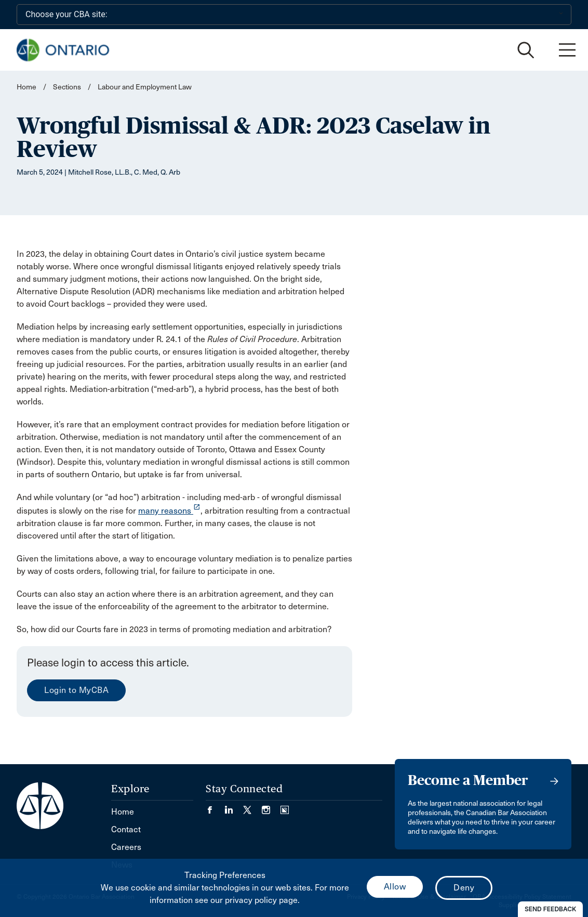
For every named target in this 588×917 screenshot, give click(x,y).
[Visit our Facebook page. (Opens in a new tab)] (215, 807)
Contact (126, 829)
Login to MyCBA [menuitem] (76, 690)
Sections (68, 87)
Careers (126, 847)
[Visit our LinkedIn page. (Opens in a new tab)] (234, 807)
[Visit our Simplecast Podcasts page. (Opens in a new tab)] (285, 807)
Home (26, 87)
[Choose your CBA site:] (294, 15)
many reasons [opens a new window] (169, 511)
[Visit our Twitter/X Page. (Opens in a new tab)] (252, 807)
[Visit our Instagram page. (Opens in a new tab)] (271, 807)
